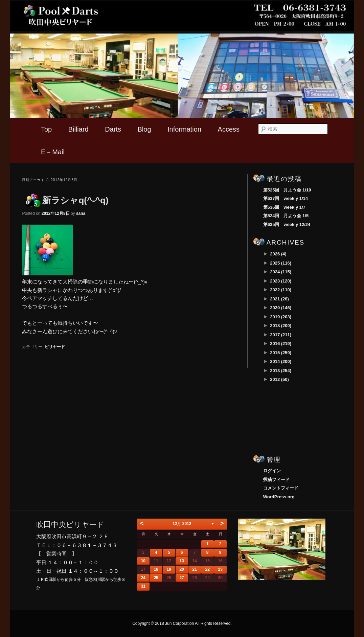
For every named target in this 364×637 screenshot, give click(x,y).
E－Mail (53, 152)
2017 (281, 335)
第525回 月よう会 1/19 (287, 190)
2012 (279, 379)
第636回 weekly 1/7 (284, 207)
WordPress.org (279, 497)
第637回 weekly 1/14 (286, 198)
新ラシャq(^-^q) (75, 200)
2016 (281, 344)
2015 (281, 353)
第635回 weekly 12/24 (287, 224)
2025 (281, 263)
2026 (278, 254)
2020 (281, 308)
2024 (281, 272)
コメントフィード (281, 488)
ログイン (272, 471)
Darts (113, 129)
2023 (281, 281)
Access (229, 129)
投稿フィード (276, 480)
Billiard (78, 129)
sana (81, 213)
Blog (144, 129)
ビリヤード (55, 347)
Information (184, 129)
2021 (279, 299)
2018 (281, 326)
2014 (281, 361)
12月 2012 (182, 524)
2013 (281, 371)
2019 (281, 317)
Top (46, 129)
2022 (281, 290)
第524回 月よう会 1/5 (286, 216)
